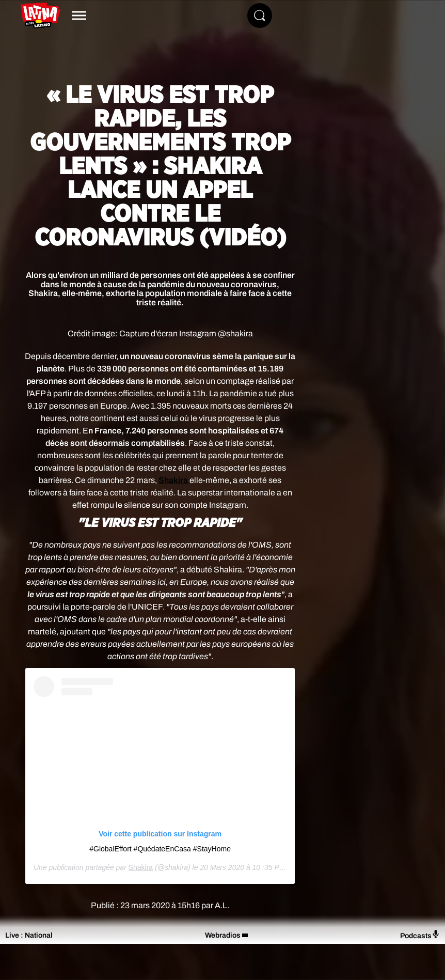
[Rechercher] (260, 15)
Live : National (29, 935)
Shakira (141, 867)
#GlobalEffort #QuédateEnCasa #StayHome (160, 849)
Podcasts (420, 935)
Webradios (223, 935)
